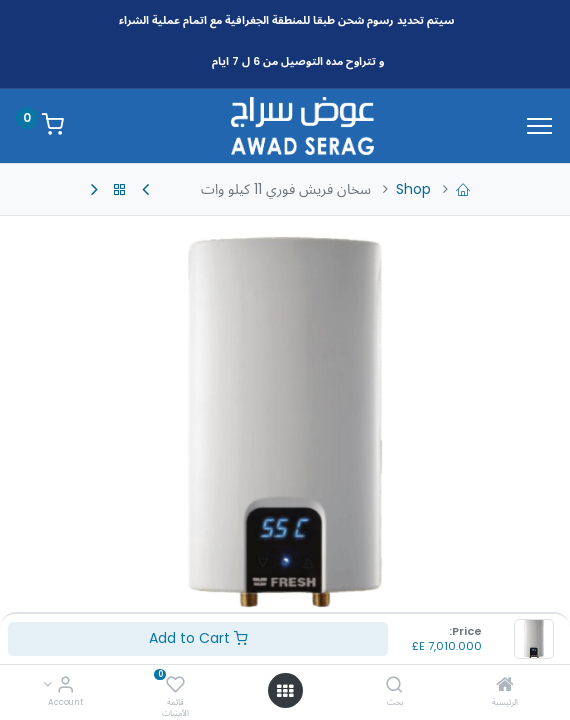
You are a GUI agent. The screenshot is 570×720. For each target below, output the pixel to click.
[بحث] (394, 686)
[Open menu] (285, 691)
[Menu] (539, 126)
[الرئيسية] (505, 686)
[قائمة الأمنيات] (175, 686)
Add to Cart (198, 638)
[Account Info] (65, 686)
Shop (413, 189)
